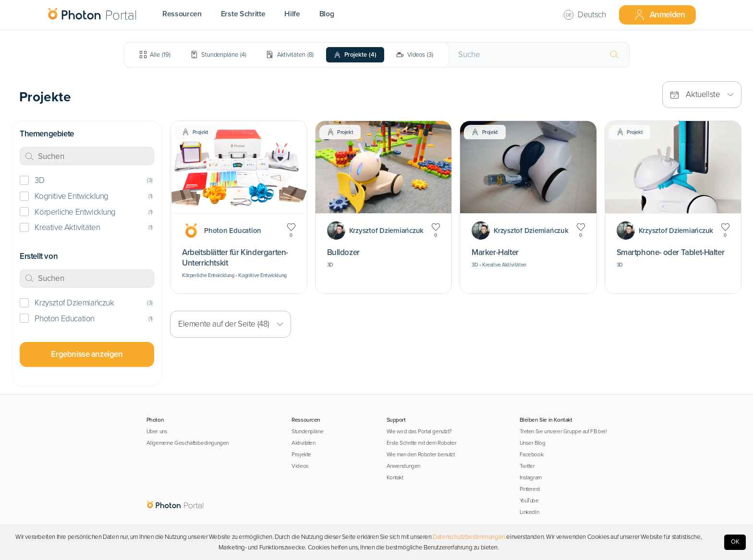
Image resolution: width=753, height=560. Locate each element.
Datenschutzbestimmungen (469, 537)
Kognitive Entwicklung (71, 196)
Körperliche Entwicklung (75, 212)
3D (39, 180)
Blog (327, 14)
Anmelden (659, 15)
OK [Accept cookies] (735, 542)
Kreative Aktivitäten (67, 227)
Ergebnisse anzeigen (87, 354)
